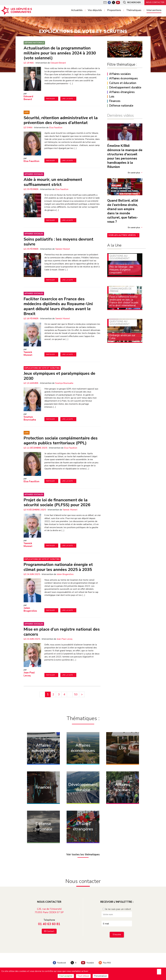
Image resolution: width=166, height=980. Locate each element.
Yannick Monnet (63, 249)
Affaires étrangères (122, 92)
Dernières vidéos (120, 116)
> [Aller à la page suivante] (82, 694)
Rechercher (131, 2)
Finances (115, 101)
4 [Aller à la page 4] (64, 694)
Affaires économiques (123, 78)
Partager (50, 99)
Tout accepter (66, 976)
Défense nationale (34, 43)
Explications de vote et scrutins (42, 368)
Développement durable (125, 88)
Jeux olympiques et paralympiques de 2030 (59, 376)
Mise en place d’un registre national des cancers (62, 632)
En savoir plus (134, 173)
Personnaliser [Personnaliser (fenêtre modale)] (100, 976)
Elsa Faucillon (56, 128)
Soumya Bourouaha (64, 383)
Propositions (114, 10)
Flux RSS (105, 963)
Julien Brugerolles (65, 574)
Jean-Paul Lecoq (64, 639)
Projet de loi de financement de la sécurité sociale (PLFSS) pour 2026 (57, 502)
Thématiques (134, 10)
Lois (27, 112)
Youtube (87, 963)
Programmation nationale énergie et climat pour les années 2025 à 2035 (58, 567)
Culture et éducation (123, 83)
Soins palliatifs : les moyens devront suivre (58, 242)
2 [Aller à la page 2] (53, 694)
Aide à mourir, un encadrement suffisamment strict (53, 182)
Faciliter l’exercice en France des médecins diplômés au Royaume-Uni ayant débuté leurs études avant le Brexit (58, 306)
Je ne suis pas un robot (117, 909)
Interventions (154, 10)
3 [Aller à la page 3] (59, 694)
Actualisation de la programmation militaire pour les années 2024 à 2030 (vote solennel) (60, 53)
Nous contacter (155, 2)
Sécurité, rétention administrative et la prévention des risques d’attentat (61, 120)
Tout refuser (83, 976)
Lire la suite (67, 99)
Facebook (59, 963)
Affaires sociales (34, 174)
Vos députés (95, 10)
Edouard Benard (58, 63)
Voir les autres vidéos (122, 235)
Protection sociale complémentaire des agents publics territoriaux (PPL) (61, 441)
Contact (51, 931)
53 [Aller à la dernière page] (76, 694)
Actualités (77, 10)
